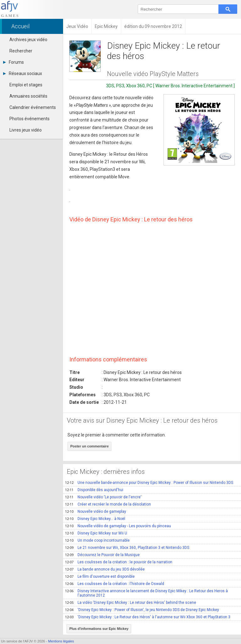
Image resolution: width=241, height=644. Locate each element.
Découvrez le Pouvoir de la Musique (102, 555)
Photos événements (29, 119)
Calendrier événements (33, 107)
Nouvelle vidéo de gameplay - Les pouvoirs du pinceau (118, 526)
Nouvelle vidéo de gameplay (96, 511)
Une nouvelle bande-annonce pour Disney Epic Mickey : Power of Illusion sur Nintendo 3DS (149, 483)
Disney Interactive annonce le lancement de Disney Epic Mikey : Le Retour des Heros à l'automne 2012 (146, 593)
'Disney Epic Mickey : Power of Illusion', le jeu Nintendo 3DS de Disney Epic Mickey (142, 610)
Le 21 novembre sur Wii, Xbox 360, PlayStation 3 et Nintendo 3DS (127, 548)
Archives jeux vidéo (28, 40)
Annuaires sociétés (28, 96)
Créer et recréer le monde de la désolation (108, 504)
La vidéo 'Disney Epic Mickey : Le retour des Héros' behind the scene (131, 603)
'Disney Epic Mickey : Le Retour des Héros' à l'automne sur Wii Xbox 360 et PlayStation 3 (148, 617)
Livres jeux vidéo (26, 130)
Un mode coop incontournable (97, 540)
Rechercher (21, 51)
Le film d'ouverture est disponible (100, 576)
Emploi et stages (26, 85)
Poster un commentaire (89, 446)
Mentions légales (61, 641)
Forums (13, 62)
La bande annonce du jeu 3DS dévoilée (105, 569)
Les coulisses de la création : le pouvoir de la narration (119, 562)
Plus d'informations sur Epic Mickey (99, 629)
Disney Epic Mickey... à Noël (95, 519)
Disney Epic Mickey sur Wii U (96, 533)
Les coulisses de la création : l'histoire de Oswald (115, 584)
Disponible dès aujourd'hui (94, 490)
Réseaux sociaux (23, 73)
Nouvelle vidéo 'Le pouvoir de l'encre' (103, 497)
